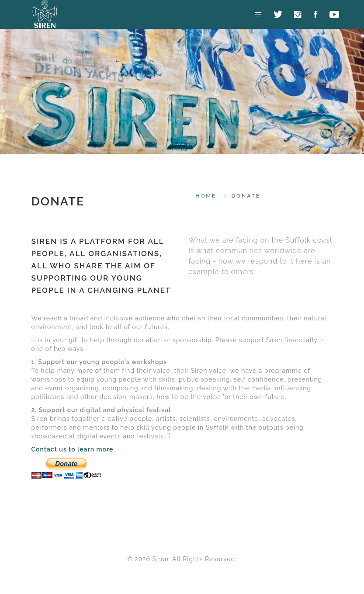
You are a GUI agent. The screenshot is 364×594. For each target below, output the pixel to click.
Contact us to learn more (73, 449)
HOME (206, 196)
